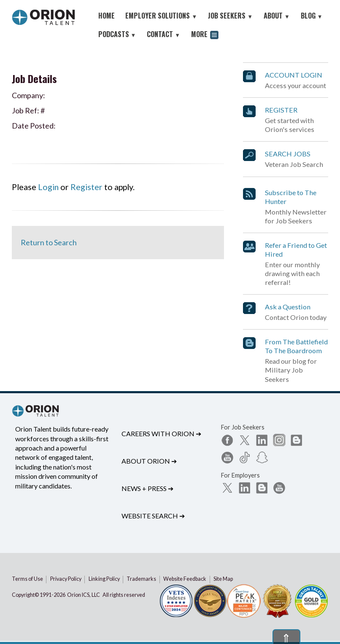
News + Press (147, 488)
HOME (107, 16)
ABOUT (277, 16)
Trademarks (141, 579)
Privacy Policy (66, 579)
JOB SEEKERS (230, 16)
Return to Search (49, 242)
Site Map (223, 579)
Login (48, 187)
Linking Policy (104, 579)
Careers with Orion (161, 433)
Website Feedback (185, 579)
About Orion (149, 461)
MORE (205, 35)
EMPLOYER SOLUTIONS (161, 16)
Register (86, 187)
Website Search (153, 516)
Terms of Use (27, 579)
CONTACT (163, 34)
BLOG (312, 16)
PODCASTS (117, 34)
